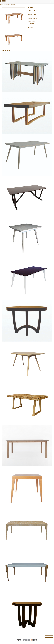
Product (5, 4)
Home (1, 4)
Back (49, 637)
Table (8, 4)
